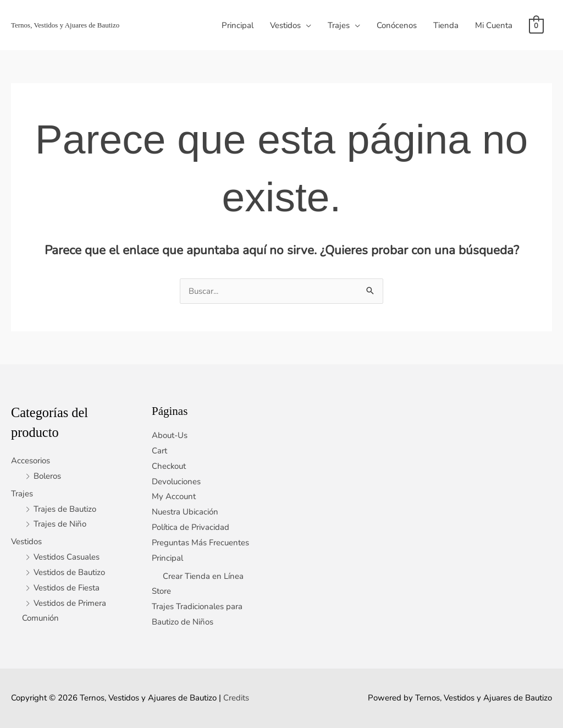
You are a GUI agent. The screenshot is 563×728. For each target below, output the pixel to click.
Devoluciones (176, 481)
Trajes (339, 25)
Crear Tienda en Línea (203, 576)
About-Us (170, 435)
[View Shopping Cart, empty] (536, 25)
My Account (174, 496)
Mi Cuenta (494, 25)
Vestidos (285, 25)
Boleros (47, 476)
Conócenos (397, 25)
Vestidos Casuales (67, 557)
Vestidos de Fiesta (67, 588)
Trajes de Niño (60, 524)
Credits (236, 698)
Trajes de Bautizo (65, 509)
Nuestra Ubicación (185, 512)
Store (161, 591)
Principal (238, 25)
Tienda (446, 25)
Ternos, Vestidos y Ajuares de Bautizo (65, 25)
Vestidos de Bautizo (69, 572)
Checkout (169, 466)
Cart (159, 451)
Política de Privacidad (191, 527)
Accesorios (31, 461)
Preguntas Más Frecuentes (201, 543)
